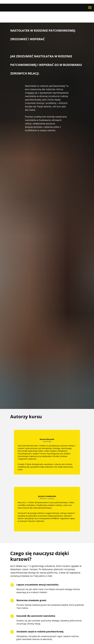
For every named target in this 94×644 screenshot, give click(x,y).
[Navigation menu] (90, 8)
